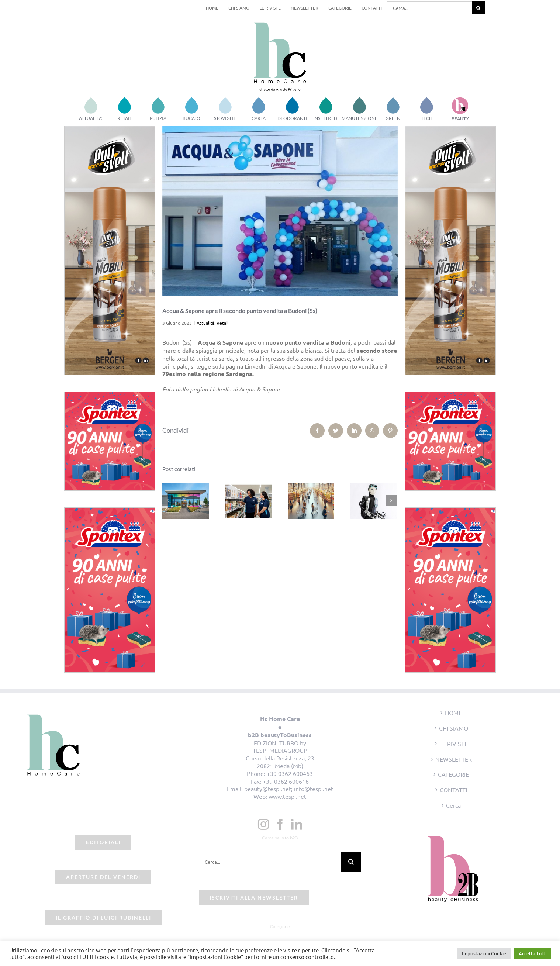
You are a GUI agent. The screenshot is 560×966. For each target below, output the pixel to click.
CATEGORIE (453, 774)
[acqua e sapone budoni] (280, 211)
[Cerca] (478, 8)
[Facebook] (280, 824)
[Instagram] (263, 824)
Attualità (205, 323)
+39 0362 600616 (286, 781)
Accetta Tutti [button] (533, 953)
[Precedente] (168, 500)
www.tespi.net (287, 796)
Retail (222, 323)
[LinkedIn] (297, 824)
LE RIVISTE (454, 744)
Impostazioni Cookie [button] (484, 953)
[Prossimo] (391, 500)
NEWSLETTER (454, 759)
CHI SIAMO (454, 728)
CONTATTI (453, 790)
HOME (453, 713)
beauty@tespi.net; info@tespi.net (289, 789)
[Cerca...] (429, 8)
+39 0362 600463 (290, 773)
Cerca (453, 805)
